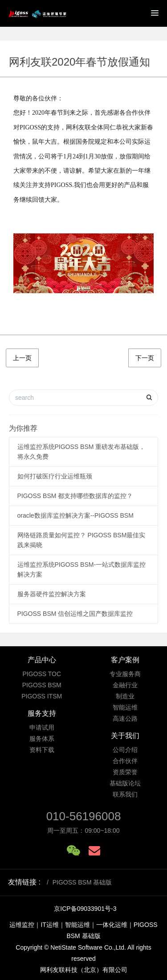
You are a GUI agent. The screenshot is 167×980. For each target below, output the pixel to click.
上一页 (22, 358)
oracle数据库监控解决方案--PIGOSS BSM (75, 515)
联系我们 (125, 794)
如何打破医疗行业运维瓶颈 (55, 476)
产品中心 (42, 660)
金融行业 (125, 685)
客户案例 (125, 660)
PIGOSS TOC (42, 674)
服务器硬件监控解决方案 (52, 594)
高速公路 (125, 718)
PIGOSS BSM (42, 685)
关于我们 (125, 736)
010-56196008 (84, 816)
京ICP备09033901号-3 (85, 909)
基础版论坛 (125, 783)
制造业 (125, 696)
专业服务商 (125, 674)
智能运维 (125, 707)
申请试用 (42, 727)
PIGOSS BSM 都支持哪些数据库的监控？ (75, 496)
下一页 (145, 358)
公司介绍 (125, 750)
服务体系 (42, 739)
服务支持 (42, 713)
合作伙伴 (125, 761)
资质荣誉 (125, 772)
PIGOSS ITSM (42, 696)
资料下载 (42, 750)
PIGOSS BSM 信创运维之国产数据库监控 (75, 614)
